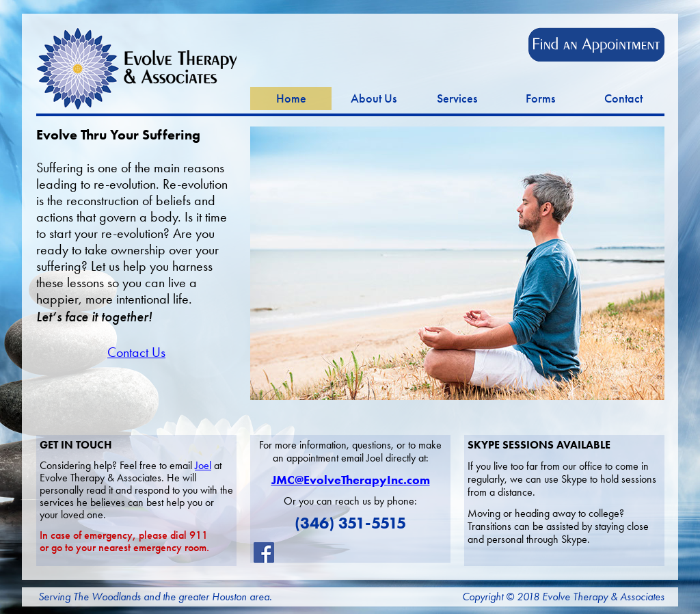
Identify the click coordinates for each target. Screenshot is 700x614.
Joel (203, 465)
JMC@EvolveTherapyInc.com (351, 480)
